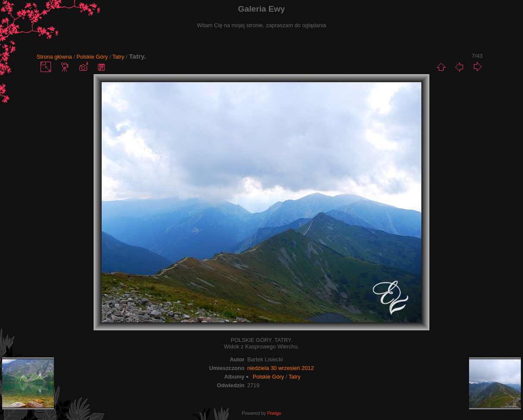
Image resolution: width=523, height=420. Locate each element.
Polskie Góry (92, 57)
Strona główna (54, 57)
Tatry (118, 57)
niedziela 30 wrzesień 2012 (280, 368)
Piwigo (274, 413)
